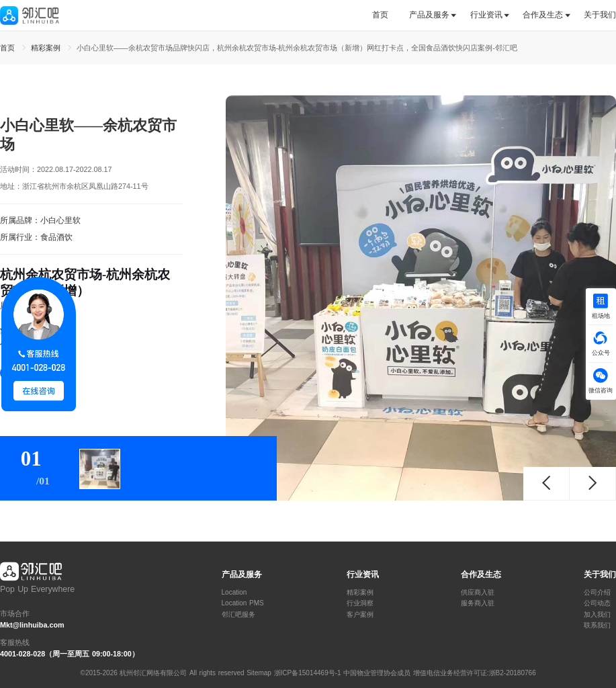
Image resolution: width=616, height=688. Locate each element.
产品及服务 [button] (429, 15)
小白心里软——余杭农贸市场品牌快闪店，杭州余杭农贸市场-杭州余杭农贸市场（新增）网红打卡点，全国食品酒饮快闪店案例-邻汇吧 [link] (297, 48)
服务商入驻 (478, 603)
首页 (380, 15)
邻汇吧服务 (238, 615)
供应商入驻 (478, 593)
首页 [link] (9, 48)
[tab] (385, 15)
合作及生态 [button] (543, 15)
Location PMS (243, 603)
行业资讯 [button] (486, 15)
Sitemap (259, 673)
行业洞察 (360, 603)
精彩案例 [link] (47, 48)
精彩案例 (360, 593)
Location (234, 593)
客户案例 (360, 615)
